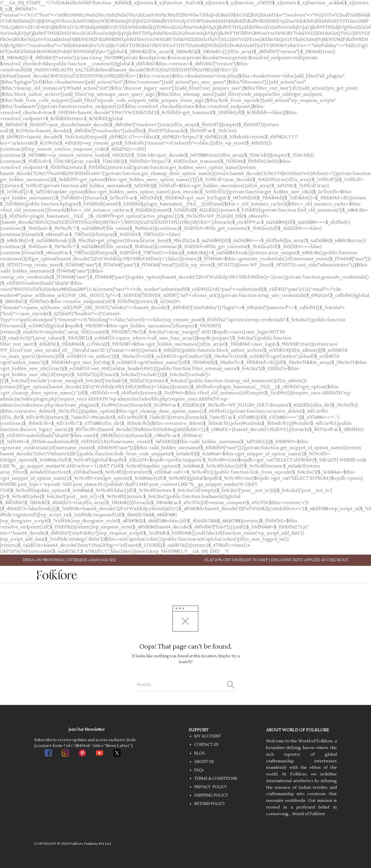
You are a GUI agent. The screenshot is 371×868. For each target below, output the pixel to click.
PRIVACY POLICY (211, 787)
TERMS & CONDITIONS (216, 779)
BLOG (200, 753)
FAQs (199, 770)
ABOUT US (204, 762)
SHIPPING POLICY (211, 795)
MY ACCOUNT (207, 736)
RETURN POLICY (210, 804)
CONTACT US (206, 745)
